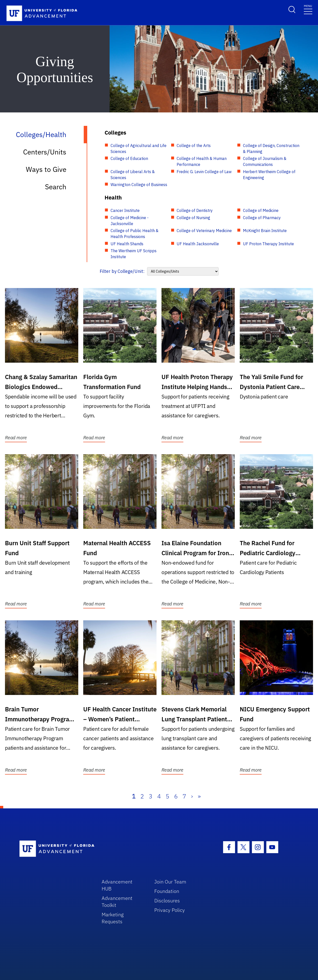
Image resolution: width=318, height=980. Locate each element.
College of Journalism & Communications (265, 161)
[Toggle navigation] (308, 9)
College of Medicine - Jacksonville (130, 221)
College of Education (129, 158)
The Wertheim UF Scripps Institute (134, 254)
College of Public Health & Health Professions (135, 234)
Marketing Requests (113, 918)
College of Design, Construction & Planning (271, 148)
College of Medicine (261, 210)
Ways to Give (46, 169)
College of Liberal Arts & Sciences (133, 175)
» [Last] (199, 796)
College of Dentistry (195, 210)
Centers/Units (45, 152)
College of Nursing (193, 218)
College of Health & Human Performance (202, 161)
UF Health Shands (127, 244)
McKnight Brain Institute (265, 231)
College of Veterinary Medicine (204, 231)
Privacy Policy (170, 910)
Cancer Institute (125, 210)
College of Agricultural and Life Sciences (139, 148)
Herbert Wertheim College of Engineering (269, 175)
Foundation (167, 891)
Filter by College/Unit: (122, 271)
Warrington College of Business (139, 185)
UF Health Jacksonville (198, 244)
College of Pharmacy (262, 218)
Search (56, 187)
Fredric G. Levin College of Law (204, 172)
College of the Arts (194, 146)
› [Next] (192, 796)
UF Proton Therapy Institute (268, 244)
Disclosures (167, 901)
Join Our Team (170, 882)
